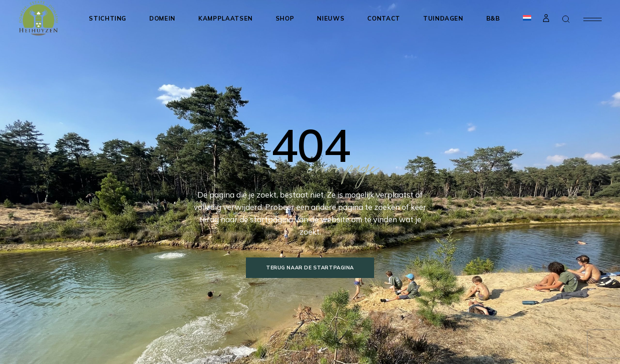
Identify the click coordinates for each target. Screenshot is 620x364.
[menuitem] (527, 18)
